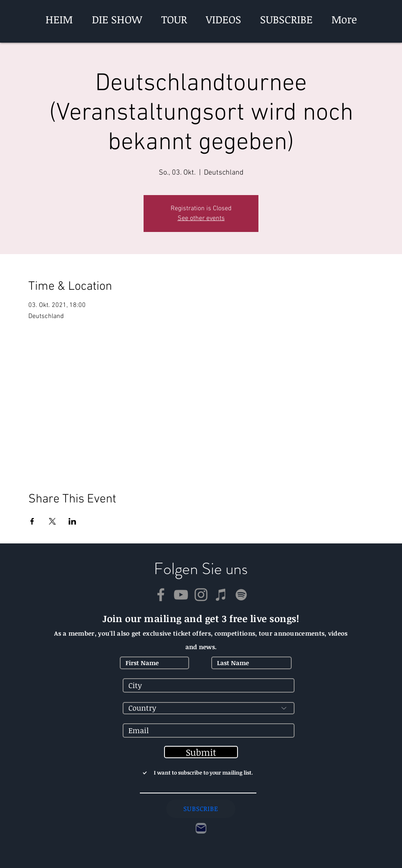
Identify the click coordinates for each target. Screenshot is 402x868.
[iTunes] (221, 595)
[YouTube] (181, 595)
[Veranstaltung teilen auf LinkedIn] (72, 521)
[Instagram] (201, 595)
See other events (201, 218)
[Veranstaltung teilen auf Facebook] (32, 521)
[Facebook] (161, 595)
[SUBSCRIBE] (201, 809)
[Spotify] (241, 595)
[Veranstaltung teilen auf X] (52, 521)
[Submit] (201, 752)
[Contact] (201, 828)
